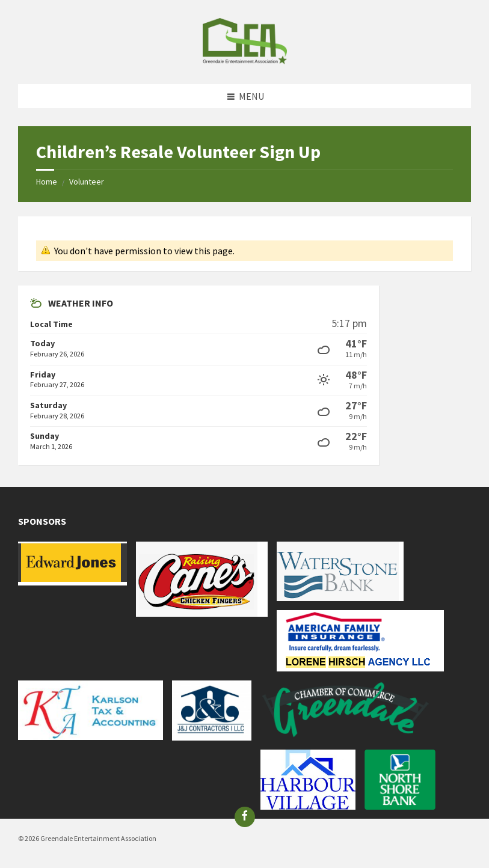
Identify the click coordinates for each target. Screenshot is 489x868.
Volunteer (87, 182)
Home (47, 182)
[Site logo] (245, 61)
